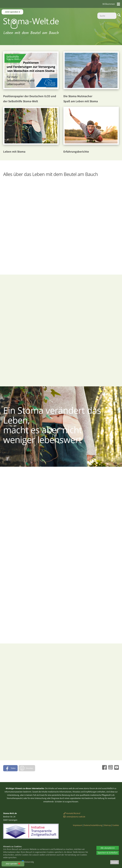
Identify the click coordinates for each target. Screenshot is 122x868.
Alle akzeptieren (108, 848)
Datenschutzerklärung (93, 825)
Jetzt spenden (12, 12)
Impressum (78, 825)
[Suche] (107, 16)
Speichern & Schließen (108, 853)
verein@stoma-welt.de (76, 817)
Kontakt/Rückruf (73, 813)
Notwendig (28, 862)
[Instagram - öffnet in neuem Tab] (110, 769)
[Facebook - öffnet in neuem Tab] (104, 769)
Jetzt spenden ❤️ (13, 864)
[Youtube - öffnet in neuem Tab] (116, 769)
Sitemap (107, 825)
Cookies (116, 825)
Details (115, 862)
